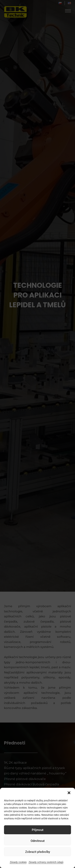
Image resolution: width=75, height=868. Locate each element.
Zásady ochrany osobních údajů (46, 862)
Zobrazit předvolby (38, 852)
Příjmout (38, 830)
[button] (69, 793)
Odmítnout (38, 841)
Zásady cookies (18, 862)
